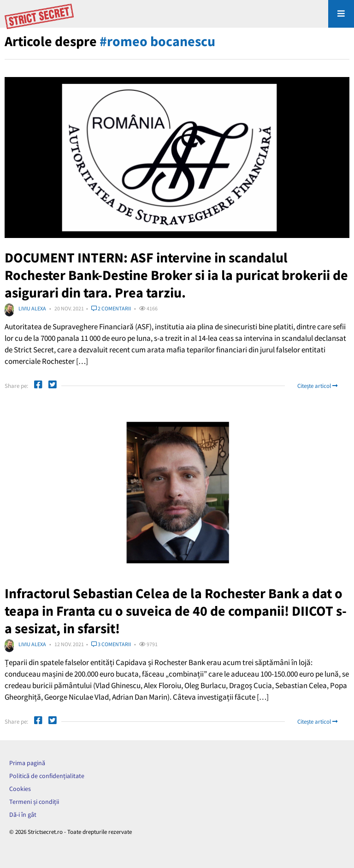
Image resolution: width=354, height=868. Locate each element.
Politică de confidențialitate (47, 776)
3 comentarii (111, 644)
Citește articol (317, 386)
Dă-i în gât (23, 814)
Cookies (20, 789)
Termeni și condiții (34, 802)
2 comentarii (111, 308)
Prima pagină (27, 763)
